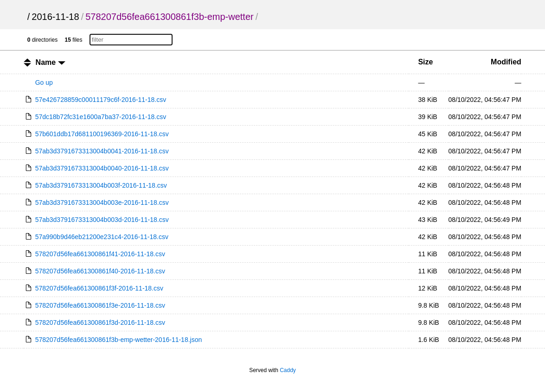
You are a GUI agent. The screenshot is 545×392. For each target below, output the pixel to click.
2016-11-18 (55, 17)
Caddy (288, 370)
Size (425, 62)
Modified (506, 62)
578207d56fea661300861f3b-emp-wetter (170, 17)
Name (51, 62)
